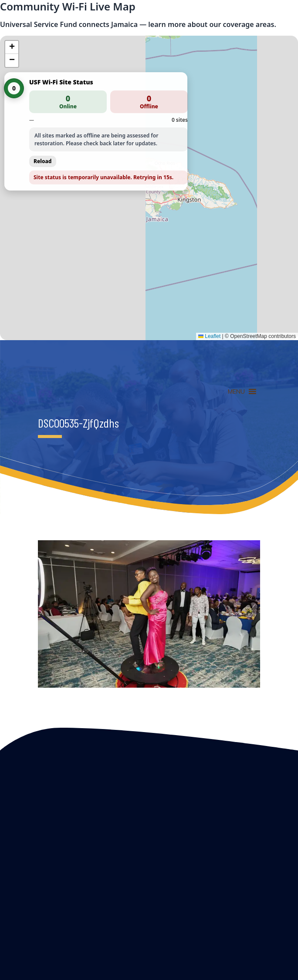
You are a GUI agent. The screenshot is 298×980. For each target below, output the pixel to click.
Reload (43, 161)
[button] (12, 47)
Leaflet (209, 336)
